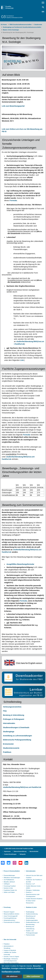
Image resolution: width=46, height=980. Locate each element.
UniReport (7, 884)
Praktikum (7, 752)
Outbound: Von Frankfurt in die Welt (34, 881)
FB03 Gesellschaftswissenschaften (21, 25)
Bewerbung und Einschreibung (31, 917)
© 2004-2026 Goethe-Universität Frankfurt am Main (19, 849)
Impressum (7, 851)
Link (22, 360)
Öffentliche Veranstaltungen (12, 878)
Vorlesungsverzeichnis (12, 707)
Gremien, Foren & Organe (11, 957)
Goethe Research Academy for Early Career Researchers (34, 901)
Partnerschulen (31, 935)
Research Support (9, 912)
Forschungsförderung (10, 918)
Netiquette (23, 854)
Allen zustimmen (33, 976)
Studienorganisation (32, 920)
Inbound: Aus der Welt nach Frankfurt (34, 877)
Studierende (38, 25)
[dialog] (23, 972)
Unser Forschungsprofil (11, 916)
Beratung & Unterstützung (14, 715)
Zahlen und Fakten (9, 892)
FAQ (5, 711)
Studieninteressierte (11, 748)
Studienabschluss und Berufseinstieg (33, 923)
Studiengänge (9, 732)
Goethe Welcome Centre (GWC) (33, 887)
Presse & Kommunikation (12, 871)
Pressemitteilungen (9, 875)
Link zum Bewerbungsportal (13, 106)
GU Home (4, 25)
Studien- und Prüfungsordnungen (32, 932)
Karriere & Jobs (8, 888)
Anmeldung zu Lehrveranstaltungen (17, 736)
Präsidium (7, 944)
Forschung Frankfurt (10, 886)
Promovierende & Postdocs (12, 922)
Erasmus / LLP (30, 884)
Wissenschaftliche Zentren (11, 914)
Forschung (7, 907)
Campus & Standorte (10, 950)
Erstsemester (8, 744)
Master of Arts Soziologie (11, 30)
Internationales (9, 723)
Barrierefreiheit (34, 851)
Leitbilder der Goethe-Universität (10, 953)
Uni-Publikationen (9, 880)
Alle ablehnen (12, 976)
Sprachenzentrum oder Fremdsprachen (33, 896)
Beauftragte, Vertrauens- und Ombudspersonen (11, 960)
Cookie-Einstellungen (10, 854)
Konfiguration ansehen (11, 972)
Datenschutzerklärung (20, 851)
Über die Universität (10, 939)
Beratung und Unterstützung (30, 928)
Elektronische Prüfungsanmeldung (17, 740)
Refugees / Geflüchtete (33, 890)
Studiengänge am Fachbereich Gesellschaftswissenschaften (22, 27)
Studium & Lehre (31, 907)
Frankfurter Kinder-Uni (10, 890)
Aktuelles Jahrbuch (9, 882)
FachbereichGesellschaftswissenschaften (15, 17)
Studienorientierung (32, 914)
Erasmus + (29, 892)
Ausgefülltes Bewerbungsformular (20, 564)
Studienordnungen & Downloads (16, 727)
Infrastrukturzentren (9, 920)
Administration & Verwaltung (8, 947)
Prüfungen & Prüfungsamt (14, 719)
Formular (13, 200)
